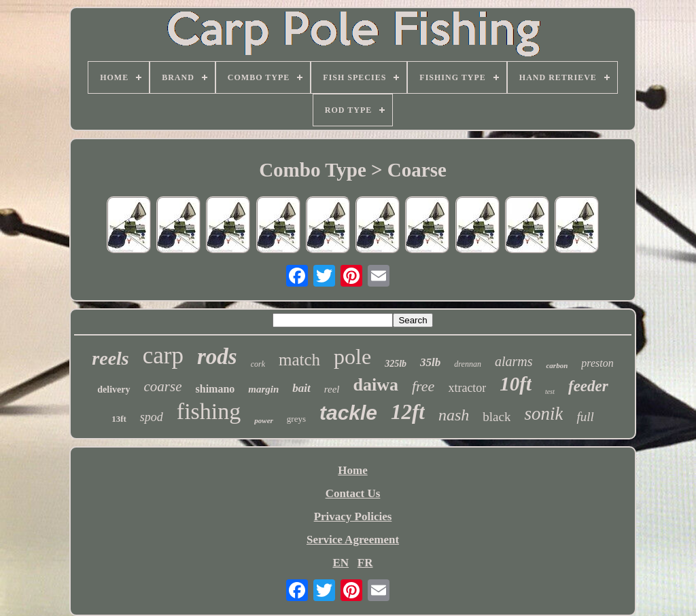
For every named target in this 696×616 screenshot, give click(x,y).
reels (110, 358)
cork (258, 364)
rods (217, 357)
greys (296, 419)
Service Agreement (353, 540)
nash (454, 415)
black (497, 417)
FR (365, 563)
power (264, 420)
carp (163, 356)
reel (332, 389)
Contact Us (353, 493)
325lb (396, 364)
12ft (408, 412)
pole (352, 357)
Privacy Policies (353, 517)
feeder (588, 386)
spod (152, 417)
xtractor (467, 388)
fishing (209, 411)
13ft (119, 419)
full (585, 417)
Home (352, 470)
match (299, 360)
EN (341, 563)
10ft (516, 384)
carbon (557, 365)
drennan (468, 364)
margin (263, 389)
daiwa (376, 385)
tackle (348, 413)
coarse (163, 386)
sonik (543, 414)
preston (597, 363)
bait (301, 388)
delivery (114, 389)
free (423, 386)
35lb (430, 362)
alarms (514, 361)
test (550, 392)
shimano (215, 389)
